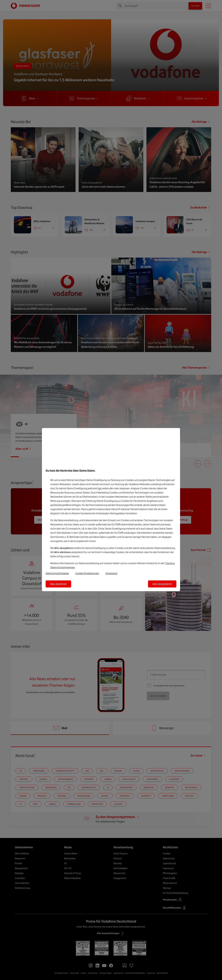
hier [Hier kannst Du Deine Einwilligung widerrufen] (100, 489)
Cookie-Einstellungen (87, 573)
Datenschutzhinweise (57, 573)
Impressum (111, 573)
